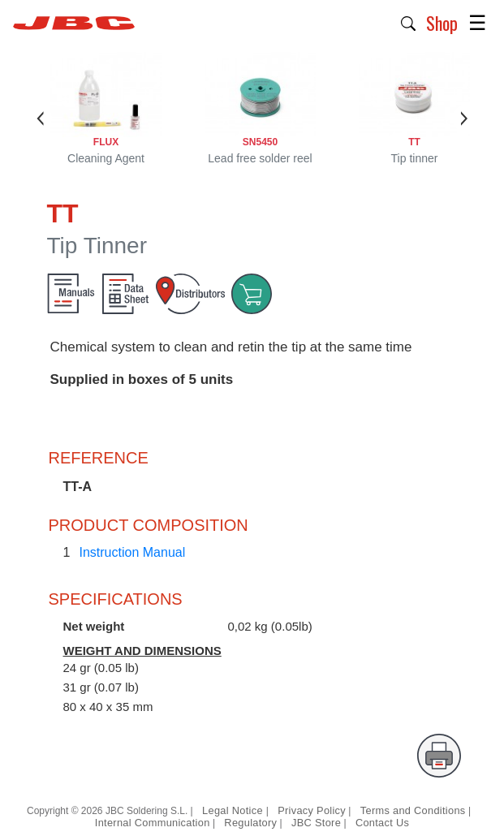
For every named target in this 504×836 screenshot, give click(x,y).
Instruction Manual (133, 552)
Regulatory (250, 823)
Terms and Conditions (413, 810)
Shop (442, 23)
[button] (409, 22)
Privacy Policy (312, 810)
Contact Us (382, 823)
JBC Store (316, 823)
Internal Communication (153, 823)
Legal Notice (234, 810)
